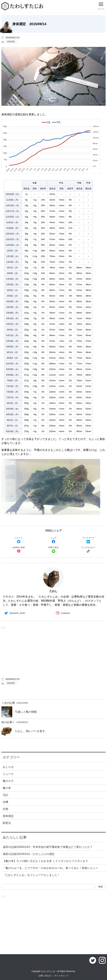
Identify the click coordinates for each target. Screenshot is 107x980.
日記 (5, 795)
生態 (5, 809)
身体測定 (11, 42)
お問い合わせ (45, 976)
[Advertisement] (53, 652)
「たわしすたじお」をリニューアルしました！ (31, 875)
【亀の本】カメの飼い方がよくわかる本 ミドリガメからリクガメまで (45, 861)
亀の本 (7, 788)
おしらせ (8, 767)
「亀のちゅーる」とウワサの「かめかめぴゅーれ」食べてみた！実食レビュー (50, 868)
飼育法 (7, 823)
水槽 (5, 802)
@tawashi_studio (14, 613)
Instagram (62, 613)
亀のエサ (8, 781)
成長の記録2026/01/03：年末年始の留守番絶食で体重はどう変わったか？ (48, 847)
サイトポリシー (61, 976)
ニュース (8, 774)
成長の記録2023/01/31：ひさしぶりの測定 (29, 854)
